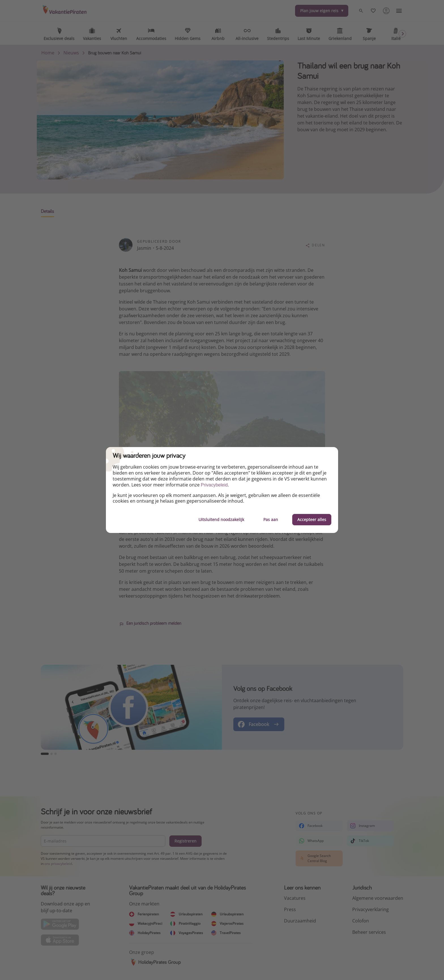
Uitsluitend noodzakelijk (221, 519)
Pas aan (271, 519)
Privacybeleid (214, 485)
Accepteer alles (312, 519)
